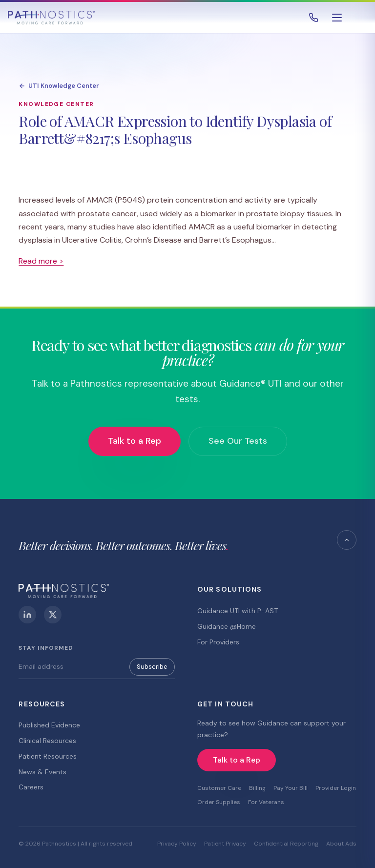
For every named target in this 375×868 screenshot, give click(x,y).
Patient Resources (48, 756)
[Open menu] (337, 18)
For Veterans (266, 802)
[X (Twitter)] (53, 615)
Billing (257, 788)
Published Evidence (49, 725)
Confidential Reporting (286, 844)
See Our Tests (238, 441)
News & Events (42, 772)
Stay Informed (46, 648)
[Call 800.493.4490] (313, 18)
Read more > (41, 261)
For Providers (218, 642)
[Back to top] (347, 540)
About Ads (341, 844)
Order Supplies (219, 802)
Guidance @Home (227, 626)
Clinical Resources (47, 741)
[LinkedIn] (27, 615)
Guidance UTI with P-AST (238, 611)
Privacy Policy (177, 844)
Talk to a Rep (135, 441)
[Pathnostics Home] (51, 18)
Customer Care (219, 788)
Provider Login (336, 788)
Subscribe (152, 667)
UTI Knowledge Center (59, 86)
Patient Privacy (225, 844)
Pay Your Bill (291, 788)
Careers (31, 787)
